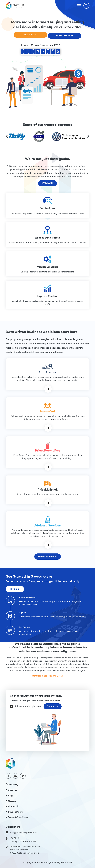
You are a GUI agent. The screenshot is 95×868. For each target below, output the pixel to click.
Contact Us (53, 706)
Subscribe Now (65, 36)
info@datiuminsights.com (26, 706)
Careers (12, 801)
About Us (13, 790)
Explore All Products (48, 556)
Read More (47, 183)
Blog (10, 795)
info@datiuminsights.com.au (21, 832)
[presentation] (7, 136)
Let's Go (15, 589)
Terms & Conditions (18, 817)
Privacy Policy (15, 812)
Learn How (30, 35)
